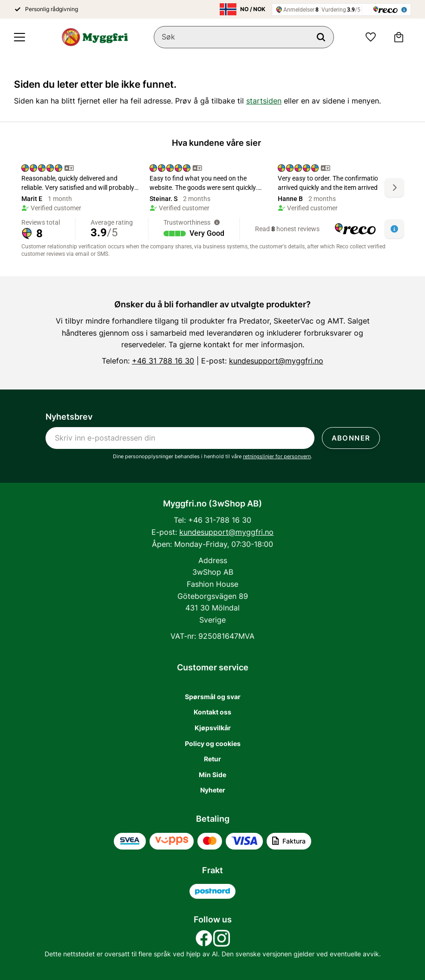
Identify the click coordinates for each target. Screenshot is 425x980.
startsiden (264, 101)
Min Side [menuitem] (212, 775)
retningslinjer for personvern (277, 456)
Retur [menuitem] (212, 759)
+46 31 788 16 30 (163, 361)
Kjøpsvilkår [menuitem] (213, 728)
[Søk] (321, 37)
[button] (20, 37)
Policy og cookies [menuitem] (213, 743)
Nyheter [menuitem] (213, 790)
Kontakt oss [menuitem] (212, 712)
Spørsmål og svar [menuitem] (213, 697)
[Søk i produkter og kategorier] (244, 37)
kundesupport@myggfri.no (276, 361)
